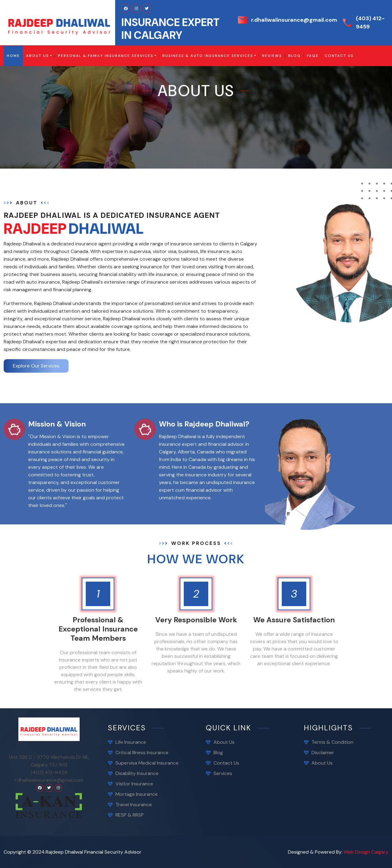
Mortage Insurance (137, 794)
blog (294, 56)
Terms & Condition (332, 742)
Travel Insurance (134, 805)
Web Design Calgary (366, 852)
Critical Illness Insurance (142, 753)
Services (223, 773)
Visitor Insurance (134, 784)
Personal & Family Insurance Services (106, 56)
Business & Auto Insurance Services (208, 56)
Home (15, 56)
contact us (339, 56)
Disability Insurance (137, 773)
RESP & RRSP (130, 815)
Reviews (272, 56)
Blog (218, 753)
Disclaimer (323, 753)
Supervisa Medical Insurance (147, 763)
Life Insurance (131, 742)
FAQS (313, 56)
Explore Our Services (36, 366)
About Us (38, 56)
